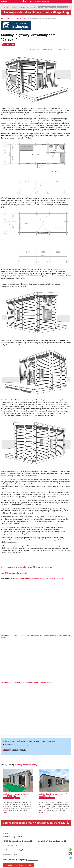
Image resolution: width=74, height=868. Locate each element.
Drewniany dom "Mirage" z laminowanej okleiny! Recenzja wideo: (27, 682)
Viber (27, 7)
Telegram (33, 7)
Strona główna (6, 18)
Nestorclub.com (33, 860)
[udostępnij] (34, 49)
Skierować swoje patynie (47, 7)
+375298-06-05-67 (11, 7)
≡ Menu (4, 2)
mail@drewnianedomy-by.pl (13, 850)
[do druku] (48, 49)
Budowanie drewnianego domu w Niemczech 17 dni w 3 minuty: (38, 578)
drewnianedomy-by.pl (10, 854)
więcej (5, 813)
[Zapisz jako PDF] (63, 49)
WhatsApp (22, 7)
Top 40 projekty (62, 7)
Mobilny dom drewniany (19, 18)
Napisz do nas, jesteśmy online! (18, 865)
